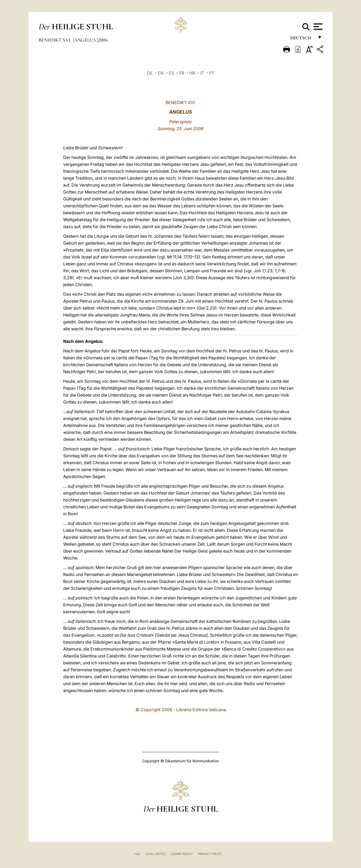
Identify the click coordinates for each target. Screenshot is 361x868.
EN (161, 73)
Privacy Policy (210, 854)
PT (212, 73)
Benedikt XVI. (56, 40)
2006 (103, 40)
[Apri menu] (317, 27)
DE (150, 73)
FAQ (137, 854)
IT (202, 73)
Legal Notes (155, 854)
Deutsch (302, 39)
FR (182, 73)
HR (192, 73)
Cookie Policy (182, 854)
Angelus (85, 40)
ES (171, 73)
